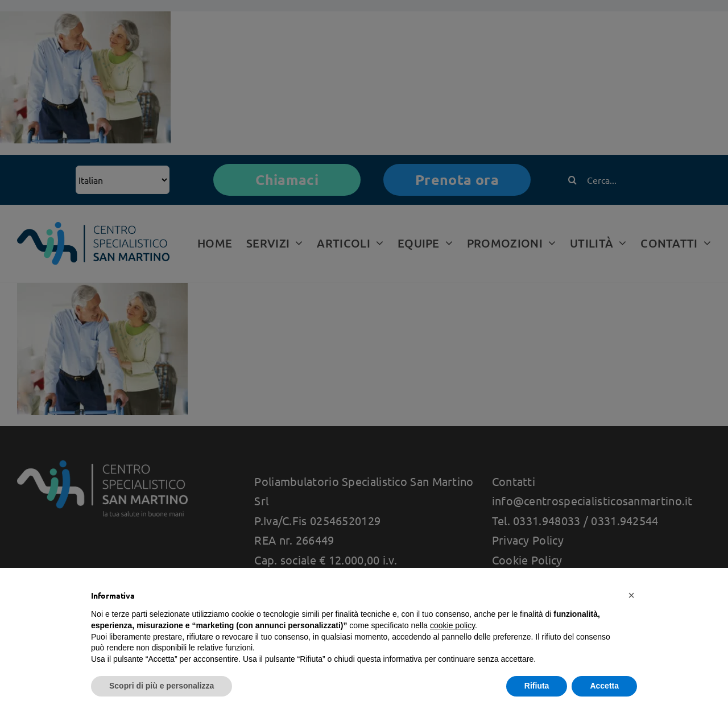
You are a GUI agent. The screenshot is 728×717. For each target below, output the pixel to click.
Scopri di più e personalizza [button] (162, 686)
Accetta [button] (604, 686)
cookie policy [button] (452, 625)
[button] (631, 595)
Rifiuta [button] (537, 686)
